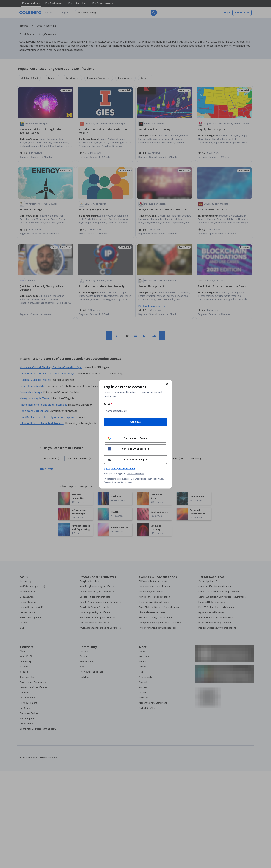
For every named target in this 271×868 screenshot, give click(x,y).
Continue (135, 422)
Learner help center (135, 474)
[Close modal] (167, 384)
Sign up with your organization (119, 468)
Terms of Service (120, 482)
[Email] (135, 411)
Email (108, 404)
